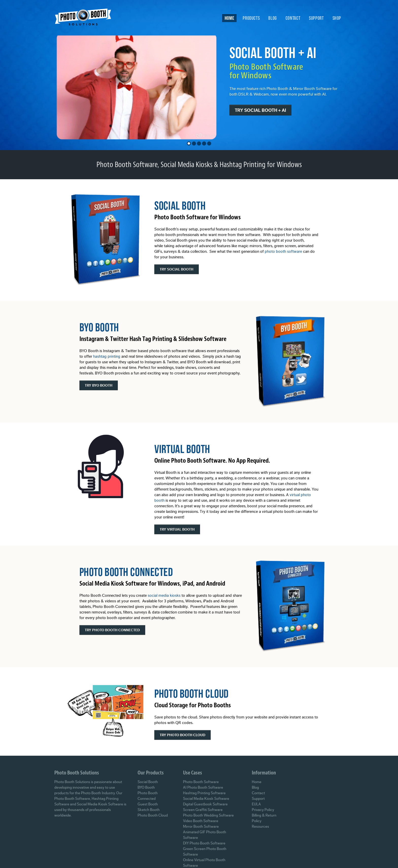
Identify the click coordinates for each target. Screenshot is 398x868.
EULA (256, 804)
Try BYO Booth (99, 386)
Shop (337, 18)
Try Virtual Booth (177, 530)
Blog (273, 18)
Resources (260, 827)
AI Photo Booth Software (203, 788)
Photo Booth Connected (126, 572)
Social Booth (180, 205)
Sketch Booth (149, 810)
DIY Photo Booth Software (204, 843)
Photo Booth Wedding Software (208, 815)
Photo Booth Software (201, 782)
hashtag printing (107, 356)
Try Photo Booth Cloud (183, 735)
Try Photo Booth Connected (112, 630)
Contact (293, 18)
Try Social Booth (177, 269)
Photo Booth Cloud (192, 693)
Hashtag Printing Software (204, 793)
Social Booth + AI (278, 53)
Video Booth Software (201, 821)
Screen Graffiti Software (203, 810)
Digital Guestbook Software (205, 804)
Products (251, 18)
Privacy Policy (263, 810)
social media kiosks (164, 595)
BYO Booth (99, 327)
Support (316, 18)
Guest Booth (148, 804)
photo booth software (283, 251)
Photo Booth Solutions (86, 19)
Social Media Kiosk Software (206, 799)
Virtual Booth (182, 449)
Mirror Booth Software (201, 827)
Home (229, 18)
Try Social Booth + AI (266, 110)
